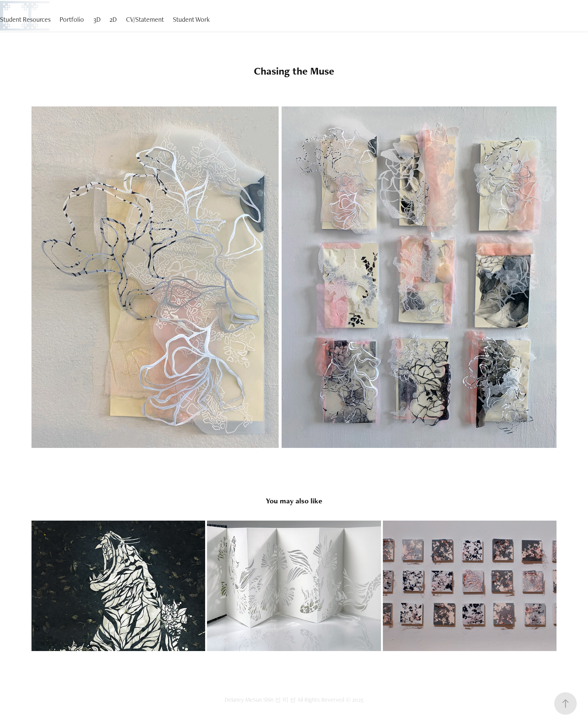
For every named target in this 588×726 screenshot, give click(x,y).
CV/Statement (145, 19)
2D (113, 19)
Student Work (191, 19)
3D (97, 19)
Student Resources (25, 19)
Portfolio (72, 19)
